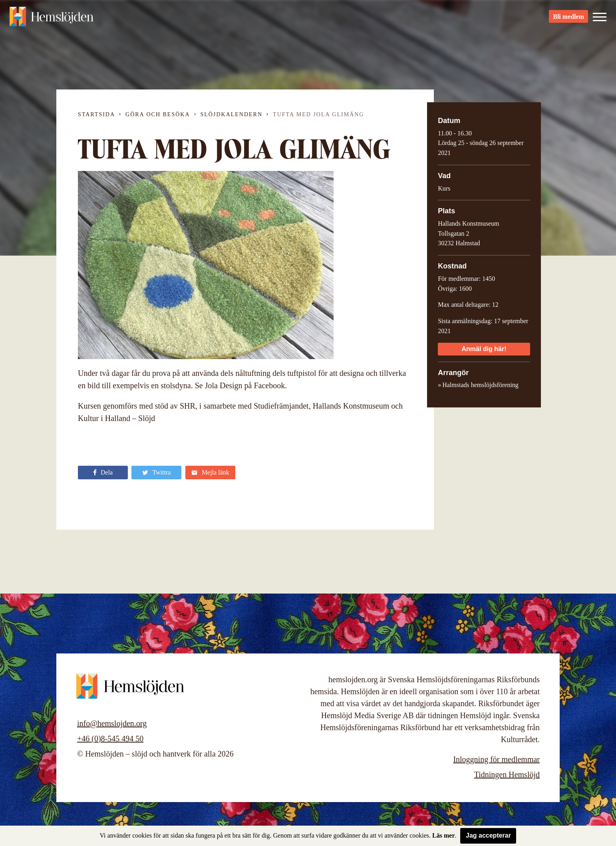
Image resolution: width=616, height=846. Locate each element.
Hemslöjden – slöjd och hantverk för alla (54, 20)
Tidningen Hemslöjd (507, 775)
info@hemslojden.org (112, 723)
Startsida (96, 114)
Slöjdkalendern (232, 114)
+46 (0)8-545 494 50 (110, 739)
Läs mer (443, 835)
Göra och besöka (158, 114)
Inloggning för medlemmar (496, 759)
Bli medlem (568, 20)
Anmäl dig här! (484, 349)
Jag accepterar (488, 835)
